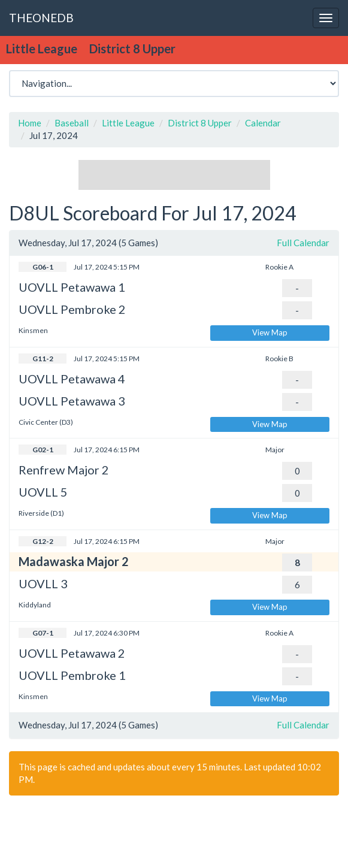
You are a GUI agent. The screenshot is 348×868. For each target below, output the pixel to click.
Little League (128, 123)
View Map (270, 332)
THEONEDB (41, 18)
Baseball (72, 123)
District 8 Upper (200, 123)
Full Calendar (303, 243)
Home (30, 123)
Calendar (263, 123)
